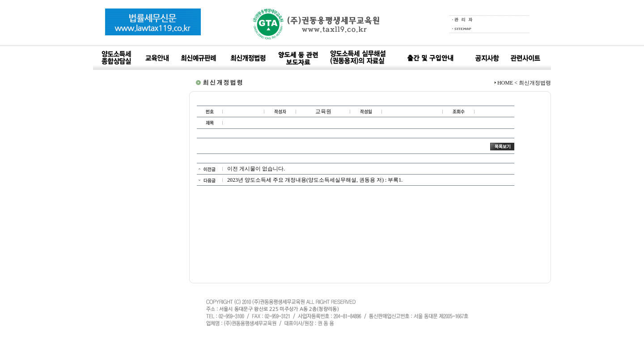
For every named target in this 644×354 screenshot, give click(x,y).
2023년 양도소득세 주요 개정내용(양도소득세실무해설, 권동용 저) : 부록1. (315, 180)
